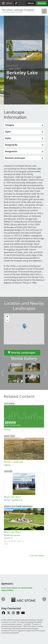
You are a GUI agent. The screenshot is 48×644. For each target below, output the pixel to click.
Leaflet (28, 344)
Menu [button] (9, 3)
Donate (42, 3)
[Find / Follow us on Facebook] (4, 613)
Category (10, 125)
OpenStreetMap (35, 344)
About (31, 3)
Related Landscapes (15, 158)
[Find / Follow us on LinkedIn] (18, 613)
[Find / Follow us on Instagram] (13, 613)
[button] (16, 3)
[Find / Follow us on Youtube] (23, 613)
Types (8, 132)
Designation (11, 151)
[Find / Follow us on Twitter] (9, 613)
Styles (8, 138)
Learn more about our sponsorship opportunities (17, 589)
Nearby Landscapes (22, 353)
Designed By (11, 145)
